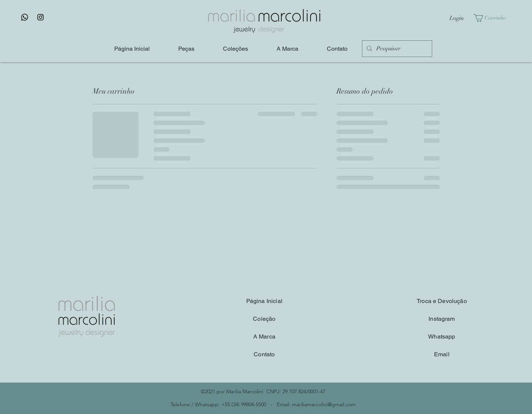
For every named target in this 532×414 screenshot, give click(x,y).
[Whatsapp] (25, 17)
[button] (493, 18)
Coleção (264, 319)
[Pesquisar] (396, 49)
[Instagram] (40, 17)
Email (442, 354)
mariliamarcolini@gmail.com (324, 404)
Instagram (442, 319)
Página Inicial (264, 301)
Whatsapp (442, 336)
